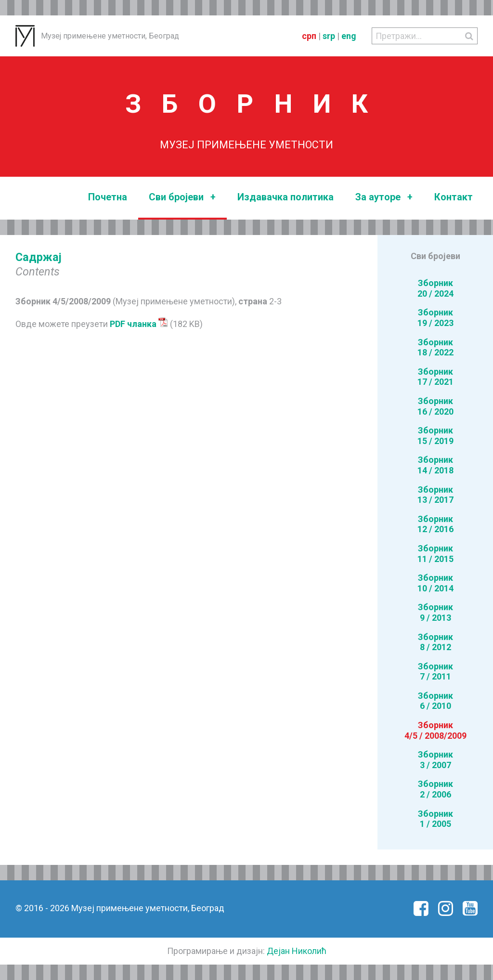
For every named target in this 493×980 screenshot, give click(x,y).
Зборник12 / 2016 (435, 524)
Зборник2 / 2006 (435, 789)
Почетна (108, 197)
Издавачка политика (285, 197)
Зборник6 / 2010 (435, 701)
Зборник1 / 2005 (435, 819)
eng (349, 36)
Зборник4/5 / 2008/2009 (435, 730)
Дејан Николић (297, 951)
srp (329, 36)
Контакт (454, 197)
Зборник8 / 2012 (435, 642)
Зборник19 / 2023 (435, 318)
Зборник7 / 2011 (435, 672)
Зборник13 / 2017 (435, 495)
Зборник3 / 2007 (435, 760)
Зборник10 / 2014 (435, 583)
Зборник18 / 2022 (435, 347)
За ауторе (384, 197)
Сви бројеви (182, 197)
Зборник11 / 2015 (435, 554)
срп (309, 36)
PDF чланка (139, 324)
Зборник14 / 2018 (435, 465)
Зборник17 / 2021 (435, 377)
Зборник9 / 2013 (435, 612)
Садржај (39, 257)
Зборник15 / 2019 (435, 436)
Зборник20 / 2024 (435, 288)
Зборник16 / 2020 (435, 406)
